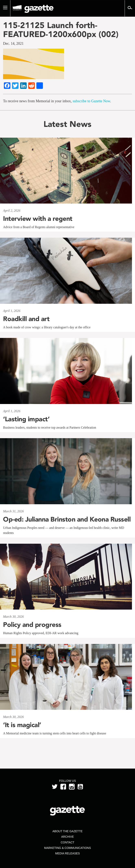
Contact (68, 842)
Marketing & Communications (67, 848)
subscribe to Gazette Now (91, 101)
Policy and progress (32, 625)
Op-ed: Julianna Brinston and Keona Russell (67, 519)
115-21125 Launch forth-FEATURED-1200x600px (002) (61, 30)
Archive (67, 837)
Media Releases (67, 853)
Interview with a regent (38, 219)
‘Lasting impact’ (26, 419)
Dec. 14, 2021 (13, 44)
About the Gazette (67, 831)
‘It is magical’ (22, 725)
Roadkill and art (26, 319)
